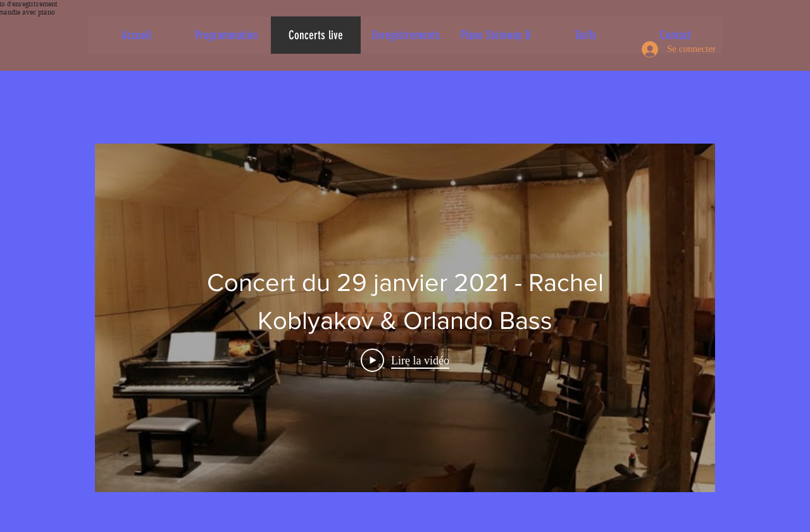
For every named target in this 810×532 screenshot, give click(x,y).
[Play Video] (405, 361)
